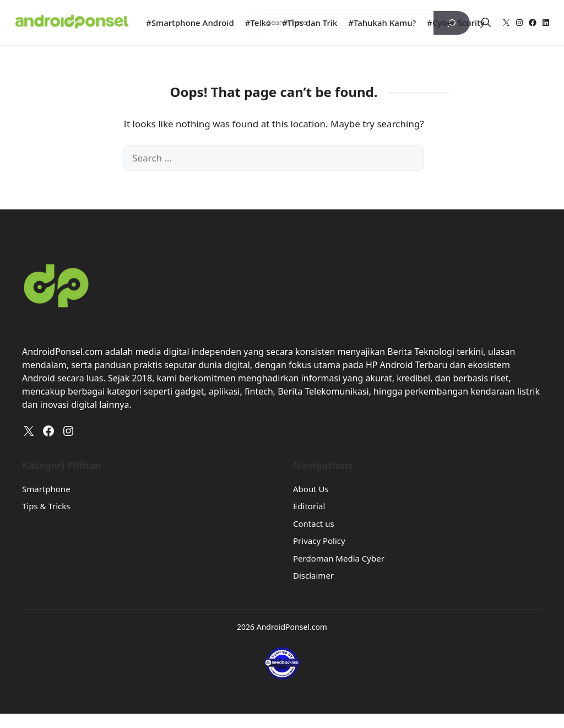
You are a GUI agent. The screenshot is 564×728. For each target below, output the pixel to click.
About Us (311, 489)
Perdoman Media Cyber (339, 558)
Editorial (309, 506)
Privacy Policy (319, 541)
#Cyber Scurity (455, 23)
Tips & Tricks (46, 506)
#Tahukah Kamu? (382, 23)
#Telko (258, 23)
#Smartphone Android (190, 23)
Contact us (314, 524)
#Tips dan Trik (310, 23)
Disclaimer (313, 575)
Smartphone (46, 489)
